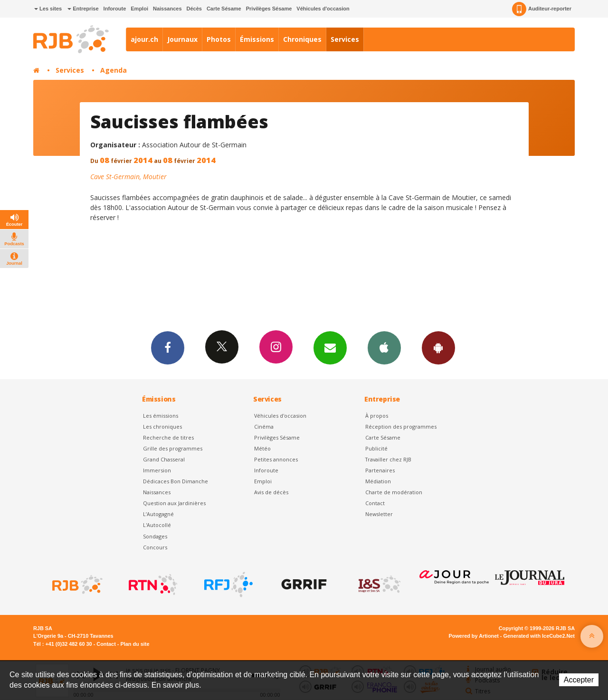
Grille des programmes (173, 448)
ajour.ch (144, 39)
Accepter (579, 680)
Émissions (257, 39)
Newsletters (330, 347)
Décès (194, 9)
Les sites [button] (48, 9)
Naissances (167, 9)
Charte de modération (394, 492)
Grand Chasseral (164, 459)
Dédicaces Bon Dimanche (176, 481)
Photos (219, 39)
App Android (438, 347)
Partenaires (380, 470)
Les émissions (161, 416)
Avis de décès (271, 492)
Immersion (157, 470)
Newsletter (379, 514)
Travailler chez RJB (388, 459)
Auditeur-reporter (542, 9)
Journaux (182, 39)
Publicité (376, 448)
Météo (262, 448)
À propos (377, 416)
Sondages (155, 536)
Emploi (139, 9)
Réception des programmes (401, 427)
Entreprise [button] (83, 9)
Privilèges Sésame (269, 9)
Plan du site (135, 644)
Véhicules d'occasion (323, 9)
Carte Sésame (224, 9)
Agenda (114, 70)
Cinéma (264, 427)
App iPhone (384, 347)
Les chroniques (162, 427)
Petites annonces (276, 459)
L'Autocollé (157, 525)
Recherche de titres (168, 437)
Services (345, 39)
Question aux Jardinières (174, 503)
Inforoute (115, 9)
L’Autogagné (158, 514)
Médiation (378, 481)
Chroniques (302, 39)
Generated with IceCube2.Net (539, 636)
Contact (375, 503)
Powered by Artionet (474, 636)
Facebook (168, 347)
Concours (155, 547)
